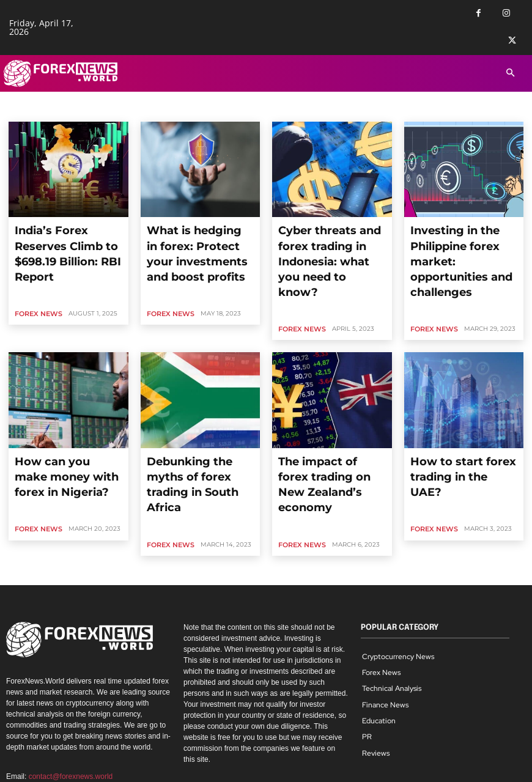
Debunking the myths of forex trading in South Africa (193, 422)
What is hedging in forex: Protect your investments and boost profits (195, 238)
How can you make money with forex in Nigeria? (65, 417)
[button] (510, 74)
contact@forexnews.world (71, 698)
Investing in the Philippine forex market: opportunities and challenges (463, 238)
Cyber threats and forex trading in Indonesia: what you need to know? (327, 238)
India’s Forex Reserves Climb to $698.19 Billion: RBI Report (61, 238)
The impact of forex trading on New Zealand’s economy (331, 417)
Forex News (36, 283)
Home (19, 110)
